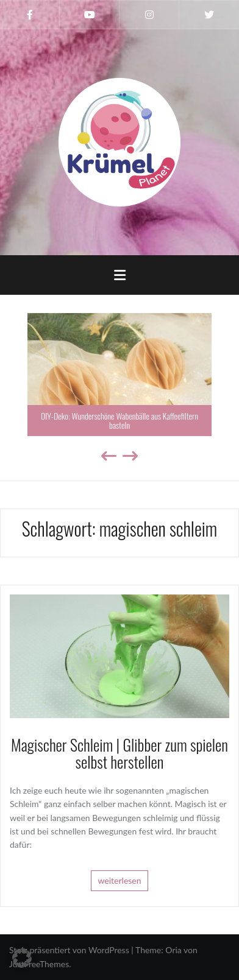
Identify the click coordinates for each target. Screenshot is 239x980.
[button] (22, 958)
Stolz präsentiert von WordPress (69, 950)
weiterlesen (119, 880)
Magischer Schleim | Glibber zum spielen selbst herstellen (120, 753)
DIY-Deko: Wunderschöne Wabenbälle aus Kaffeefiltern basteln (120, 420)
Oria (173, 950)
